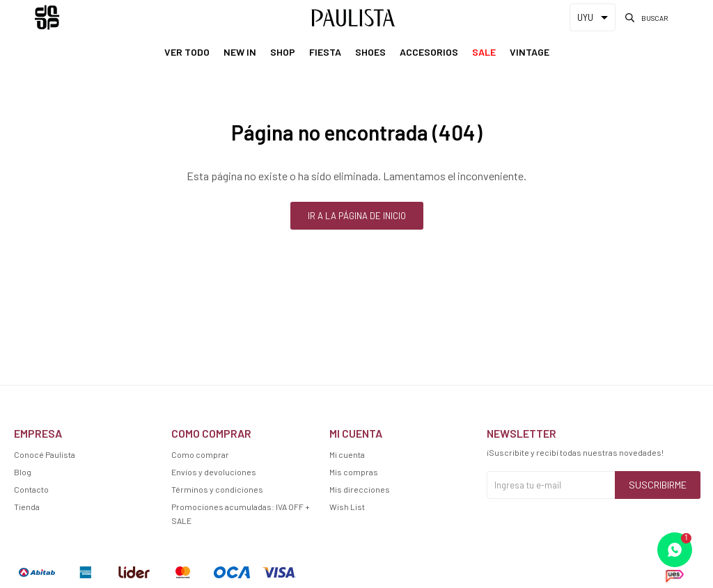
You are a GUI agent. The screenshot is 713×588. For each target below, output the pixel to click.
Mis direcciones (360, 489)
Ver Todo (187, 52)
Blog (23, 472)
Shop (283, 52)
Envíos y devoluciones (214, 472)
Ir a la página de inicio (357, 216)
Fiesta (325, 52)
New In (240, 52)
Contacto (31, 489)
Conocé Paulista (45, 454)
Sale (484, 52)
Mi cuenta (347, 454)
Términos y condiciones (217, 489)
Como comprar (200, 454)
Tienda (27, 507)
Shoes (370, 52)
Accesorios (429, 52)
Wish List (347, 507)
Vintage (530, 52)
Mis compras (354, 472)
